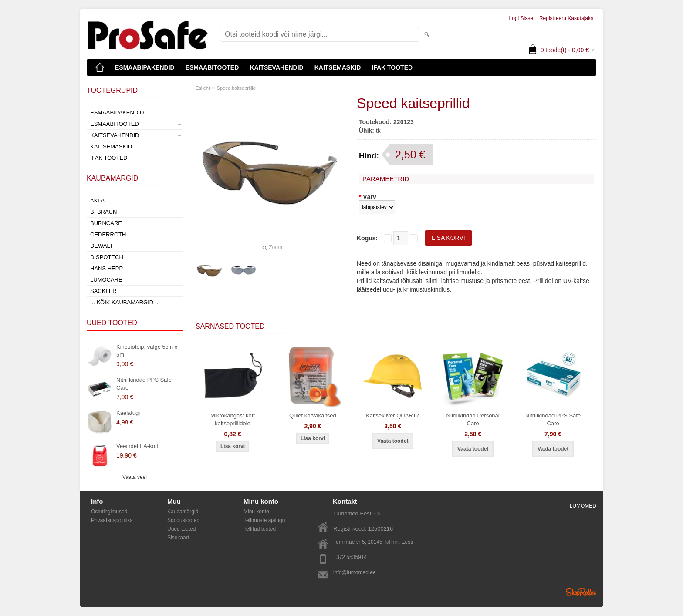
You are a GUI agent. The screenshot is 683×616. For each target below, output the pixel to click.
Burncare (106, 223)
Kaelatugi (128, 413)
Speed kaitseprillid (236, 88)
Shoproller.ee (581, 592)
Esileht (203, 88)
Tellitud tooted (260, 529)
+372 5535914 (350, 557)
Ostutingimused (109, 512)
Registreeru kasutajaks (566, 18)
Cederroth (108, 234)
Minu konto (256, 512)
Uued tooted (181, 529)
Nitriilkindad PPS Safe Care (144, 384)
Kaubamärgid (183, 512)
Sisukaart (178, 538)
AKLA (97, 200)
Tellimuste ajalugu (264, 520)
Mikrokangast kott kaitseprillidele (233, 419)
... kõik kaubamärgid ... (125, 302)
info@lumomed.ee (355, 572)
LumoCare (106, 280)
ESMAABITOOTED (212, 67)
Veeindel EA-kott (137, 446)
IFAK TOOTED (392, 67)
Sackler (103, 291)
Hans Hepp (107, 268)
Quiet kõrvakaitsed (313, 416)
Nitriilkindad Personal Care (473, 419)
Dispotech (107, 257)
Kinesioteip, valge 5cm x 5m (147, 351)
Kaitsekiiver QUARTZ (393, 416)
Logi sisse (521, 18)
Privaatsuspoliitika (112, 520)
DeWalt (102, 246)
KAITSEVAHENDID (276, 67)
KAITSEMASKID (338, 67)
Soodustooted (183, 520)
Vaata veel (135, 477)
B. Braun (103, 212)
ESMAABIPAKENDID (145, 67)
